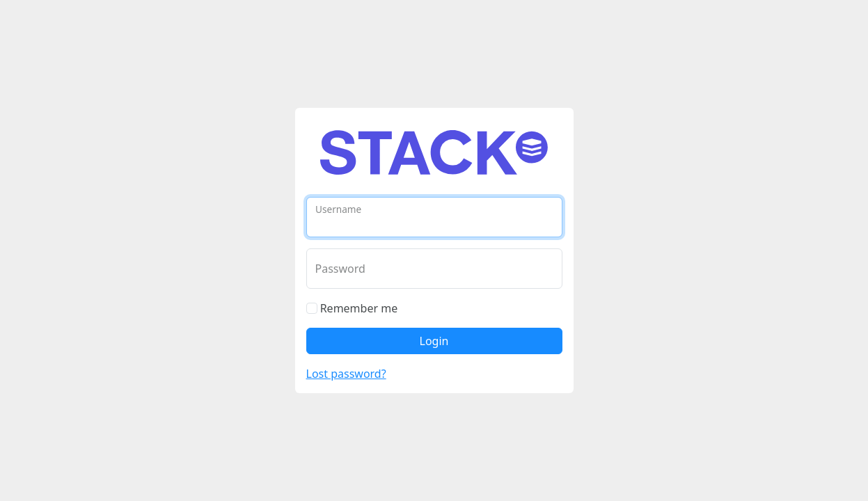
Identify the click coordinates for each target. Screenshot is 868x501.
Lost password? (346, 374)
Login (434, 341)
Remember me (352, 308)
